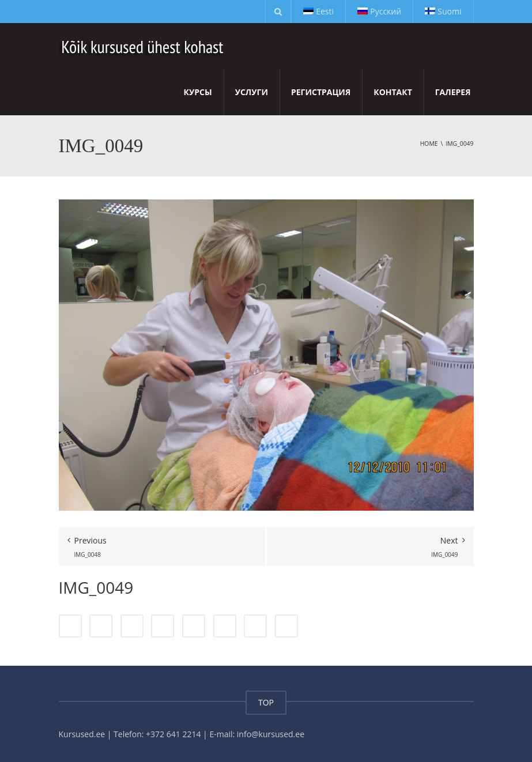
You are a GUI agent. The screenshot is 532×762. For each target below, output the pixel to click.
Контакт (393, 92)
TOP (266, 702)
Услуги (252, 92)
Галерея (453, 92)
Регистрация (321, 92)
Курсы (198, 92)
